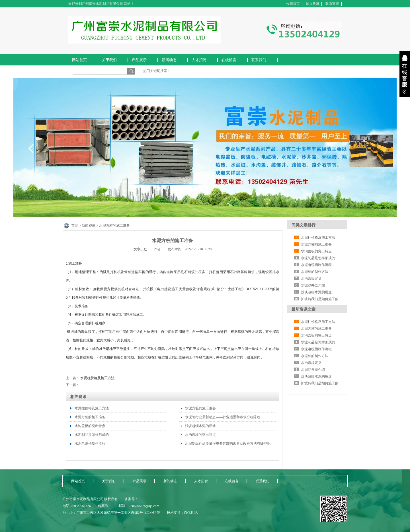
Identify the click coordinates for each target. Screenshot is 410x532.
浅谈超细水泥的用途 (200, 426)
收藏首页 (293, 4)
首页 (75, 226)
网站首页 (79, 60)
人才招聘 (199, 60)
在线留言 (229, 60)
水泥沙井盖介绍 (313, 285)
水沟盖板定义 (311, 279)
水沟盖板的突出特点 (90, 426)
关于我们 (109, 60)
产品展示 (139, 60)
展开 (405, 74)
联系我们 (259, 60)
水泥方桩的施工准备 (90, 417)
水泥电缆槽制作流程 (90, 444)
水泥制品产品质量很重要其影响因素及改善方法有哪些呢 (228, 444)
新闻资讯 (89, 226)
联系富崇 (332, 4)
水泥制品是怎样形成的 (92, 435)
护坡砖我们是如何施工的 (320, 299)
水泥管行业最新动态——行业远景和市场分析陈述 (223, 417)
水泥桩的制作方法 (315, 272)
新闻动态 (169, 60)
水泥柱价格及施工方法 (97, 378)
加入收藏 (313, 4)
